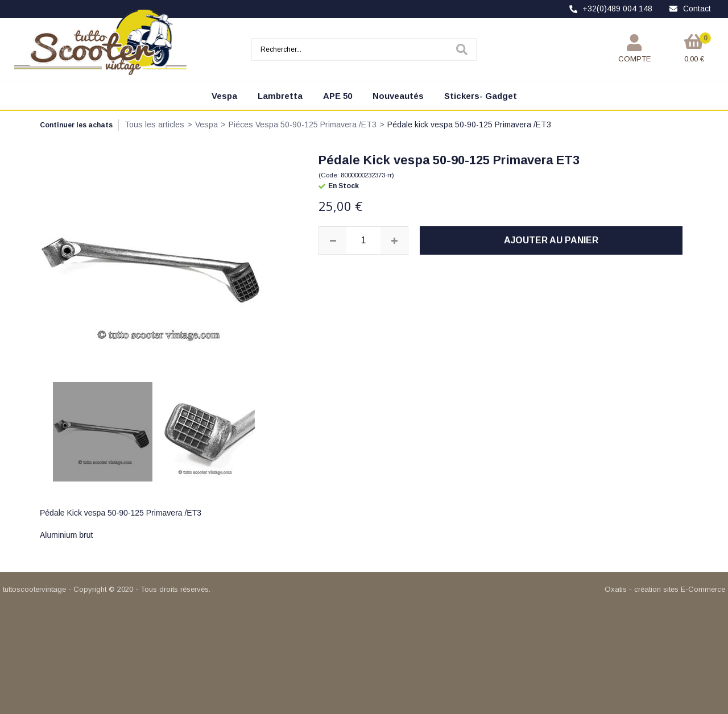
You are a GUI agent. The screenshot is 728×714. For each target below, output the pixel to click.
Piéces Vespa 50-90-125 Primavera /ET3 (303, 124)
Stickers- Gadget (481, 96)
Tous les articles (154, 124)
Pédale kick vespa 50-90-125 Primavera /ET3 (469, 124)
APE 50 (338, 96)
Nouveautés (398, 96)
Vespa (224, 96)
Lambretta (280, 96)
